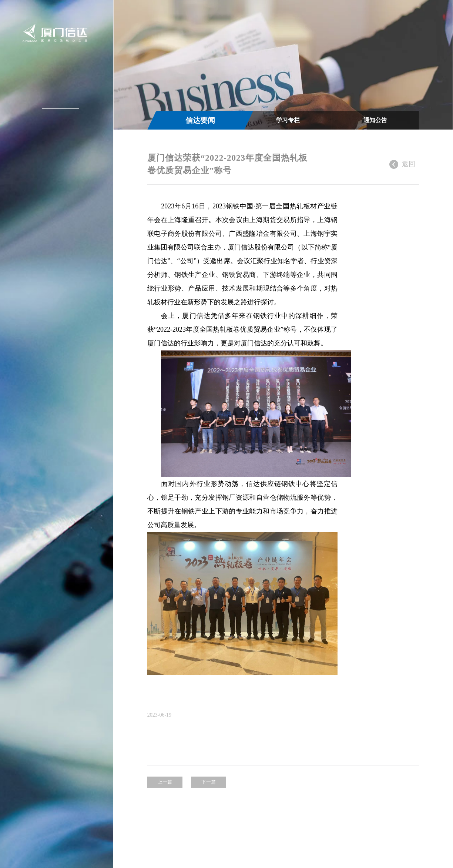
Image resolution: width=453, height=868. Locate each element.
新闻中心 (58, 102)
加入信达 (58, 152)
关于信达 (58, 86)
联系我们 (58, 169)
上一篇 (165, 796)
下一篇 (209, 796)
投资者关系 (57, 135)
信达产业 (58, 119)
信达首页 (58, 69)
